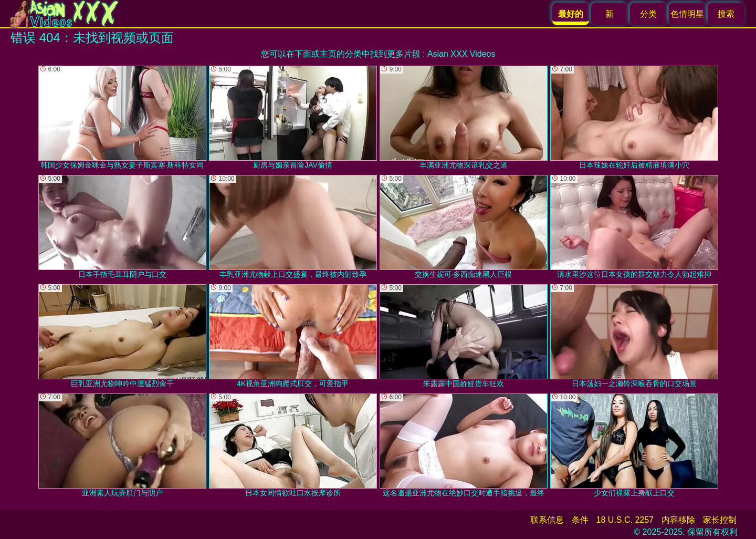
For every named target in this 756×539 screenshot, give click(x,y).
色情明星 (687, 14)
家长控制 (720, 520)
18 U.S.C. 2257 (625, 520)
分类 (648, 14)
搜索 (726, 14)
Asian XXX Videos (461, 54)
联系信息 (547, 520)
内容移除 (678, 520)
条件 (580, 520)
